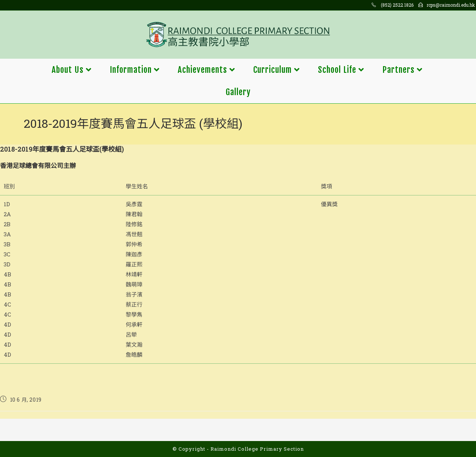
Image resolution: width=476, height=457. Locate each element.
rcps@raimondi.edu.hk (451, 5)
